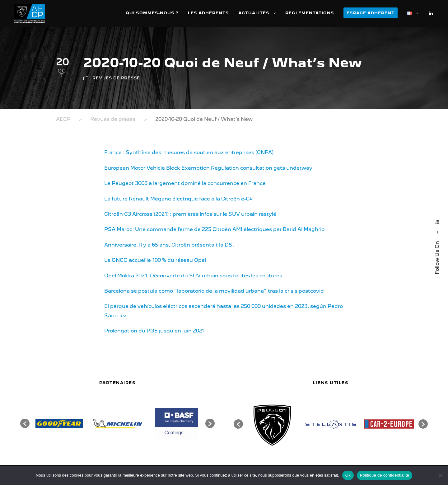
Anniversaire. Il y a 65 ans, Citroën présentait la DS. (169, 245)
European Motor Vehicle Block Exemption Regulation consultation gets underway (208, 168)
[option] (59, 424)
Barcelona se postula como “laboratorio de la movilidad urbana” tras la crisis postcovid (214, 291)
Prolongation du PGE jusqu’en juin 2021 (154, 331)
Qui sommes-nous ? (152, 13)
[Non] (440, 475)
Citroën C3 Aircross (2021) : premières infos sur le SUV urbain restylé (190, 214)
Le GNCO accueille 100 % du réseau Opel (155, 260)
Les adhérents (208, 13)
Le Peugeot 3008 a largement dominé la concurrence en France (185, 183)
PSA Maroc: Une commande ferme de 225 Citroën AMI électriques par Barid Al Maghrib (215, 229)
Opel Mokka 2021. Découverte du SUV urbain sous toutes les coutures (193, 276)
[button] (25, 423)
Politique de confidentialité (385, 475)
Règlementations (310, 13)
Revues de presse (116, 78)
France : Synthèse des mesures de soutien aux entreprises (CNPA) (189, 152)
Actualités (254, 13)
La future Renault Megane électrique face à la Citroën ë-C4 (178, 199)
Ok (348, 475)
